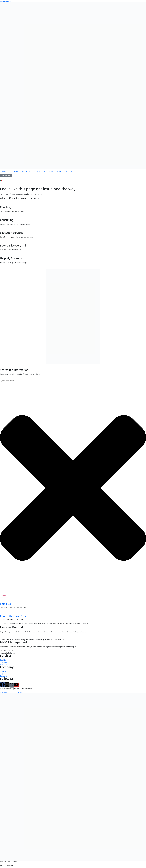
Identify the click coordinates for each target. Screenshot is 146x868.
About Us (5, 171)
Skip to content (5, 1)
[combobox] (11, 381)
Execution (37, 171)
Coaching (15, 171)
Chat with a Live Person (15, 616)
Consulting (26, 171)
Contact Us (69, 171)
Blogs (59, 171)
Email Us (5, 604)
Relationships (49, 171)
